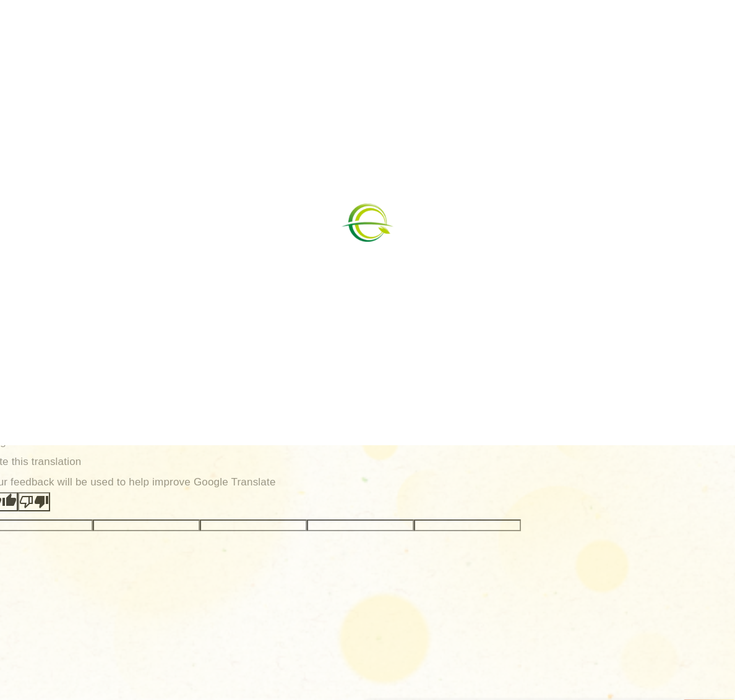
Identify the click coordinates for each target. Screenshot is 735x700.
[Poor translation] (34, 502)
